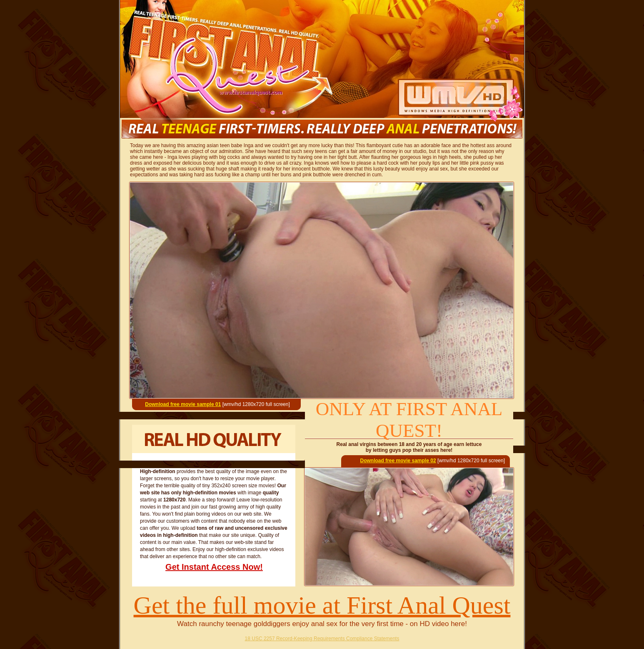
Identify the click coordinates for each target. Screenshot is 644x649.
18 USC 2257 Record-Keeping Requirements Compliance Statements (322, 639)
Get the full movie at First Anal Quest (322, 605)
